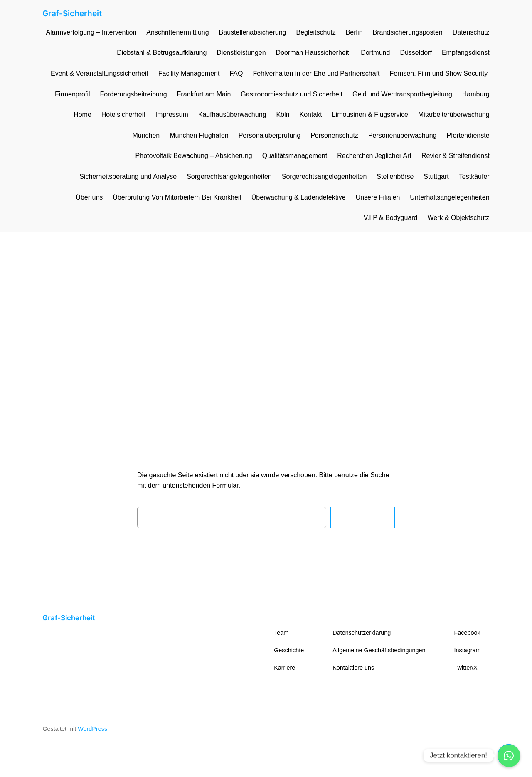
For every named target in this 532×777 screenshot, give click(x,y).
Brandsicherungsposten (408, 32)
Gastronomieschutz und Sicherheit (292, 94)
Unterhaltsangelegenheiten (449, 197)
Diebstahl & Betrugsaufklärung (162, 53)
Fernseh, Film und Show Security (440, 73)
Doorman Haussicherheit (314, 53)
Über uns (89, 197)
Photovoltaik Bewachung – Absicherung (194, 156)
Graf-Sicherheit (72, 13)
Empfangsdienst (466, 53)
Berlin (354, 32)
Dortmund (375, 53)
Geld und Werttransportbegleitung (402, 94)
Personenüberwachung (403, 135)
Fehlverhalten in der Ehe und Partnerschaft (316, 73)
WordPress (92, 729)
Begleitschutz (316, 32)
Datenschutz (471, 32)
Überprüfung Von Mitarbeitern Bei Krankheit (177, 197)
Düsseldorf (416, 53)
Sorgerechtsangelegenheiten (229, 176)
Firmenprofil (72, 94)
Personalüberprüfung (270, 135)
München (146, 135)
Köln (283, 115)
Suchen (363, 517)
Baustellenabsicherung (253, 32)
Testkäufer (474, 176)
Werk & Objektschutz (459, 218)
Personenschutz (334, 135)
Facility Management (189, 73)
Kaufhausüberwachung (232, 115)
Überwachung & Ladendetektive (299, 197)
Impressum (172, 115)
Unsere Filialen (378, 197)
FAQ (236, 73)
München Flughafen (199, 135)
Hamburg (476, 94)
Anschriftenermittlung (177, 32)
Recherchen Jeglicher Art (374, 156)
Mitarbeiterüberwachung (454, 115)
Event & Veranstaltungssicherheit (100, 73)
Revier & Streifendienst (456, 156)
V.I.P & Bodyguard (391, 218)
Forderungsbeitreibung (134, 94)
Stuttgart (436, 176)
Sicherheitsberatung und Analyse (128, 176)
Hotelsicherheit (123, 115)
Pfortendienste (468, 135)
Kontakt (310, 115)
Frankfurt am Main (204, 94)
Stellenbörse (395, 176)
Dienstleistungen (241, 53)
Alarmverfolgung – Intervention (91, 32)
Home (83, 115)
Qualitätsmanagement (295, 156)
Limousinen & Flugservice (370, 115)
